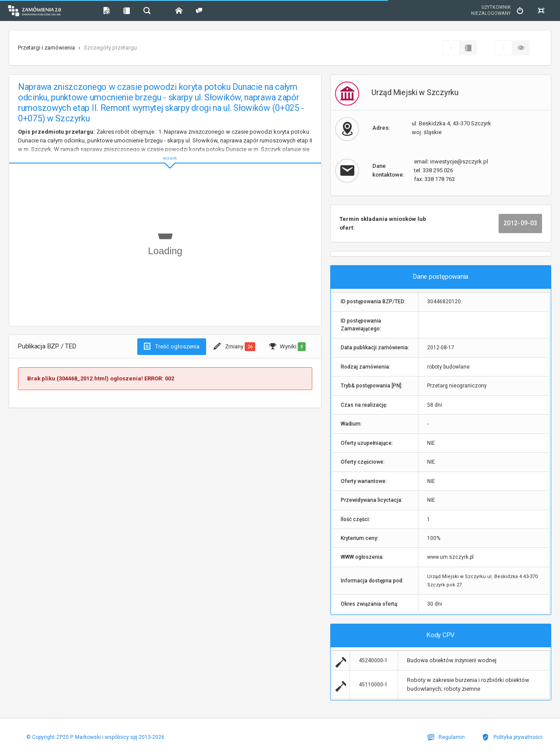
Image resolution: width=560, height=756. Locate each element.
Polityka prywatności (514, 737)
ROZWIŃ (165, 151)
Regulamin (452, 737)
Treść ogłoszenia (172, 346)
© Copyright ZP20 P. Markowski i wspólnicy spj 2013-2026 (93, 737)
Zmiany (234, 347)
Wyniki (287, 347)
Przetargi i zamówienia (46, 48)
